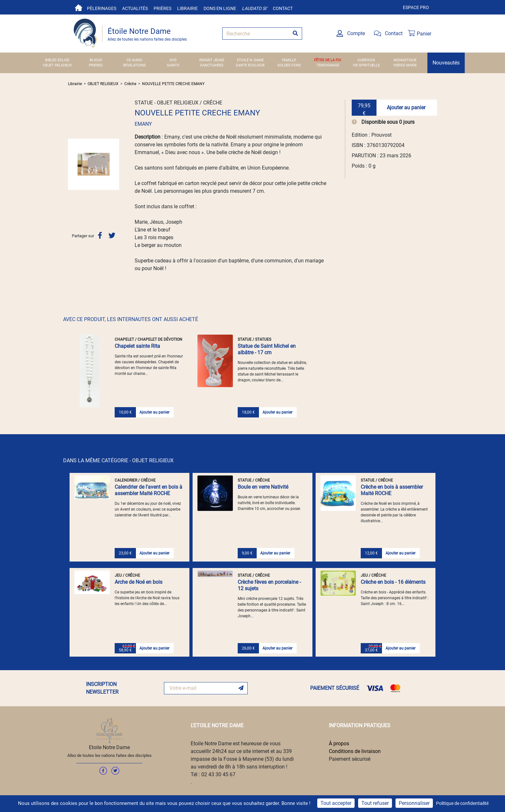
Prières (162, 8)
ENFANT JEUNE (212, 60)
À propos (339, 744)
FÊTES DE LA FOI (328, 60)
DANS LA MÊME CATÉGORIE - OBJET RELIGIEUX (118, 460)
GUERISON (366, 60)
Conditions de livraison (355, 751)
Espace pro (416, 7)
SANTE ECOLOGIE (250, 65)
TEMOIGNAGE (328, 65)
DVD (173, 60)
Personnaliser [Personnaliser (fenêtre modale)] (414, 803)
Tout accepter (336, 803)
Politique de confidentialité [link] (462, 803)
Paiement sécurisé (350, 759)
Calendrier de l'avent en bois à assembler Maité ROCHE (148, 490)
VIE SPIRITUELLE (366, 65)
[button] (72, 164)
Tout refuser (375, 803)
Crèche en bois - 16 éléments (393, 582)
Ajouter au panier (406, 108)
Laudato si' (254, 8)
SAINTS (173, 65)
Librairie (187, 8)
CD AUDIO (134, 60)
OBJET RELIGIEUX (57, 65)
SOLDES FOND (289, 65)
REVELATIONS (134, 65)
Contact (283, 8)
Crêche (130, 84)
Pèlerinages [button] (102, 8)
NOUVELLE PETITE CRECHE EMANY (173, 84)
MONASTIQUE (405, 60)
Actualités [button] (135, 8)
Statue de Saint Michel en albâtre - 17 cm (267, 349)
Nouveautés (446, 63)
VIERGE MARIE (405, 65)
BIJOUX (96, 60)
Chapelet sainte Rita (137, 346)
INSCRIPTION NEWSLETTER (102, 688)
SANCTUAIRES (212, 65)
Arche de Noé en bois (138, 582)
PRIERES (96, 65)
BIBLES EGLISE (57, 60)
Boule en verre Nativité (263, 487)
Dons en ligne (220, 8)
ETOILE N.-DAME (250, 60)
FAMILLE (289, 60)
